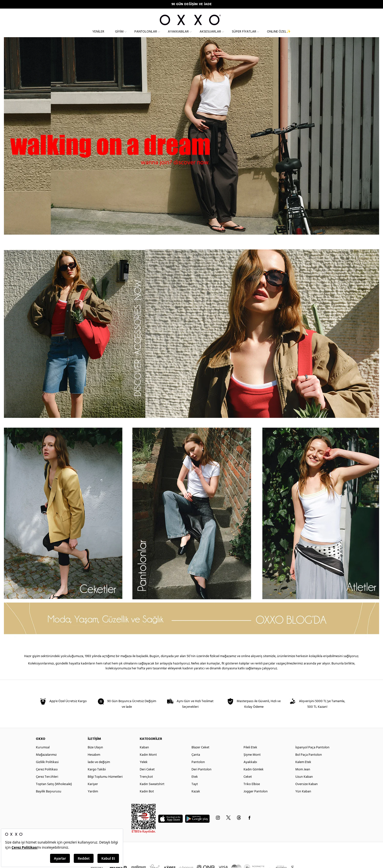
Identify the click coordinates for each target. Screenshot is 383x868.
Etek (195, 786)
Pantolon (198, 771)
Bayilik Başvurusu (49, 800)
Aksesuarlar (210, 36)
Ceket (248, 786)
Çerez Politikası (47, 778)
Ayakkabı (250, 771)
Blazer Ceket (200, 756)
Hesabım (94, 764)
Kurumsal (43, 756)
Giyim (119, 36)
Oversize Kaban (307, 793)
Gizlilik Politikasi (47, 771)
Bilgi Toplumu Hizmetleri (105, 786)
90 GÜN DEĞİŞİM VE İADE (192, 4)
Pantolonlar (146, 36)
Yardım (93, 800)
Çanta (196, 764)
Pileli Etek (250, 756)
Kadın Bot (147, 800)
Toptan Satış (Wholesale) (54, 793)
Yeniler (98, 36)
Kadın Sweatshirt (152, 793)
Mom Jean (303, 778)
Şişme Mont (252, 764)
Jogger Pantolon (256, 800)
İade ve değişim (99, 771)
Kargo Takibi (97, 778)
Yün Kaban (303, 800)
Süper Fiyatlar (244, 36)
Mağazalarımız (46, 764)
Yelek (144, 771)
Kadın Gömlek (254, 778)
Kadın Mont (148, 764)
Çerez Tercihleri (47, 786)
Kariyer (93, 793)
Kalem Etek (303, 771)
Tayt (195, 793)
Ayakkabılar (178, 36)
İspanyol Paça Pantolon (312, 756)
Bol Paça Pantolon (309, 764)
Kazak (196, 800)
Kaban (144, 756)
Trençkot (146, 786)
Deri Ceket (147, 778)
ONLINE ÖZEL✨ (279, 36)
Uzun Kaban (304, 786)
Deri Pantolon (202, 778)
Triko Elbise (252, 793)
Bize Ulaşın (95, 756)
